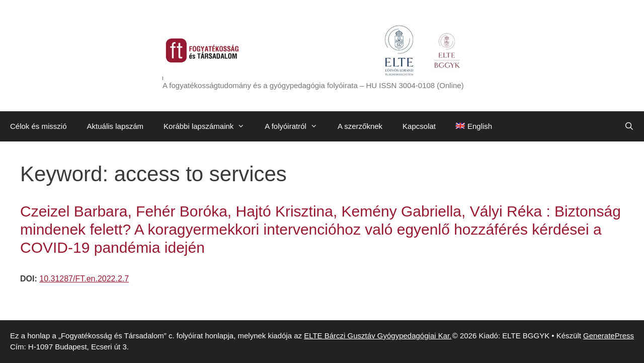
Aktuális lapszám (115, 126)
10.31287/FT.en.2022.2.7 (84, 279)
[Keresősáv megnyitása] (629, 126)
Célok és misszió (38, 126)
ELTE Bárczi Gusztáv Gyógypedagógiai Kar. (378, 336)
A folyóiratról (296, 126)
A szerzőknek (360, 126)
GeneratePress (609, 336)
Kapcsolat (419, 126)
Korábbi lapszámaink (209, 126)
